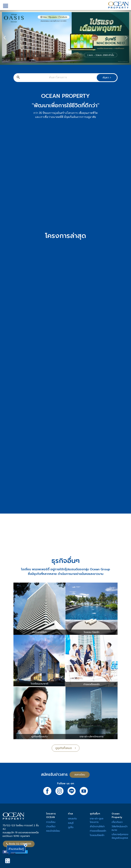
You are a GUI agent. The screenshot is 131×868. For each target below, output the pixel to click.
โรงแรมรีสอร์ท (97, 835)
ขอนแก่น (72, 819)
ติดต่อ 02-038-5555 (19, 844)
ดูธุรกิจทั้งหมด (66, 748)
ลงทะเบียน (80, 775)
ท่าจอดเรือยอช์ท (98, 831)
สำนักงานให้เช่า (97, 826)
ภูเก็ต (71, 827)
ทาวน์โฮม (51, 822)
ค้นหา (107, 78)
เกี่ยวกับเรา (117, 822)
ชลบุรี (71, 823)
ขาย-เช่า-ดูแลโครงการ (97, 820)
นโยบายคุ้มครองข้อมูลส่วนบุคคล (120, 836)
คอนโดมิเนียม (53, 831)
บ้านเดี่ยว (51, 826)
